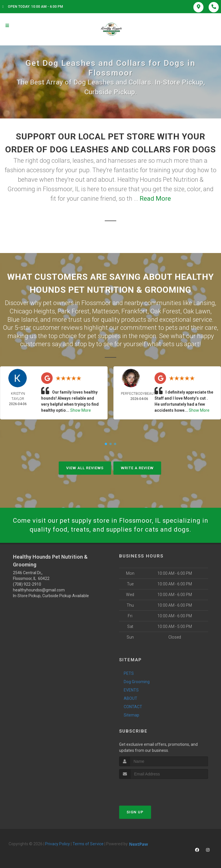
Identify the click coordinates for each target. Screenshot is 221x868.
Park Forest (74, 311)
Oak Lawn (197, 311)
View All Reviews (85, 468)
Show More (81, 410)
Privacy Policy (58, 844)
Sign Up (135, 812)
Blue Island (23, 320)
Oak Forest (165, 311)
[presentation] (150, 790)
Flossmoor (96, 303)
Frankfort (135, 311)
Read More (155, 199)
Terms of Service (88, 844)
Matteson (105, 311)
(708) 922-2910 (27, 584)
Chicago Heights (32, 311)
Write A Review (137, 468)
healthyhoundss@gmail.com (39, 590)
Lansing (204, 303)
